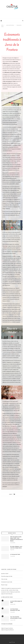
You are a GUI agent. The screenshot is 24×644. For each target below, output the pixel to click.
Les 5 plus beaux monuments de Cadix (15, 610)
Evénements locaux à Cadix (7, 582)
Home (2, 25)
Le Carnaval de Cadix (15, 554)
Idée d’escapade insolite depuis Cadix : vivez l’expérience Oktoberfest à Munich (16, 539)
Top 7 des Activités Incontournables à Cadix (16, 618)
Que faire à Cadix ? (5, 573)
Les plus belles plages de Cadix (16, 602)
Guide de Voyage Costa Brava (7, 628)
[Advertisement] (12, 14)
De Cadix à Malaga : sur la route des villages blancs (16, 547)
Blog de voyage (4, 585)
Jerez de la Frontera (10, 25)
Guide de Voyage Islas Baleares (7, 630)
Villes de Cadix (4, 579)
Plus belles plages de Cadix (7, 576)
